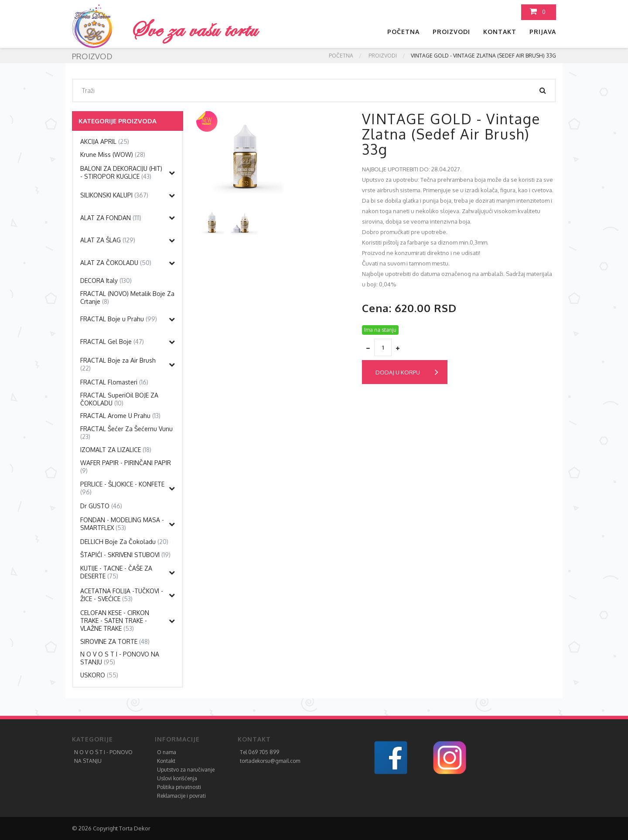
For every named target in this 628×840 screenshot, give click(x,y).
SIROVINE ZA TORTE (115, 641)
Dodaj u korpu (407, 372)
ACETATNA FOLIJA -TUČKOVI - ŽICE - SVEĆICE (122, 595)
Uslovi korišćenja (177, 778)
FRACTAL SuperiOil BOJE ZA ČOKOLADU (119, 399)
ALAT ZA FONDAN (111, 218)
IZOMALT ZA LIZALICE (116, 450)
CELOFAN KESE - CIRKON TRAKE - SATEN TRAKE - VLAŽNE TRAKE (115, 621)
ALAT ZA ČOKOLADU (116, 263)
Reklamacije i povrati (181, 796)
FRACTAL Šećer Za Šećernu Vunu (126, 433)
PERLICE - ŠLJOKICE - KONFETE (122, 488)
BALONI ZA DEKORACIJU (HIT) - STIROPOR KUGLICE (121, 172)
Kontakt (500, 32)
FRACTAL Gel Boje (112, 342)
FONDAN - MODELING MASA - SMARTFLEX (122, 524)
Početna (403, 32)
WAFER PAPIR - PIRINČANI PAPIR (126, 467)
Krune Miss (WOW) (113, 155)
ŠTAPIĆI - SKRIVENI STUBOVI (125, 555)
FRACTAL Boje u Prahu (119, 319)
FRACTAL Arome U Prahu (120, 416)
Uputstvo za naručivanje (186, 770)
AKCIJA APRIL (105, 141)
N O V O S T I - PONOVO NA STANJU (120, 658)
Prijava (543, 32)
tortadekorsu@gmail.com (270, 761)
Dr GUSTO (101, 506)
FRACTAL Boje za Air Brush (118, 364)
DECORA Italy (106, 281)
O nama (167, 752)
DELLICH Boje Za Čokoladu (124, 542)
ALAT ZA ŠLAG (108, 240)
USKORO (99, 675)
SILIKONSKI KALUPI (114, 195)
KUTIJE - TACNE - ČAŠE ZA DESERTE (116, 572)
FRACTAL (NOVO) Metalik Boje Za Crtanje (127, 298)
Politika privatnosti (179, 787)
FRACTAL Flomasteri (114, 382)
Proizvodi (451, 32)
